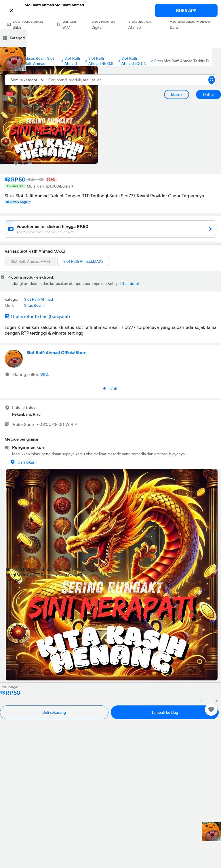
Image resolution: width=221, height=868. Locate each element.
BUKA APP (186, 10)
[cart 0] (6, 98)
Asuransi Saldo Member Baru (190, 24)
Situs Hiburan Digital (103, 24)
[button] (110, 10)
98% (44, 374)
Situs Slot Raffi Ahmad (141, 24)
